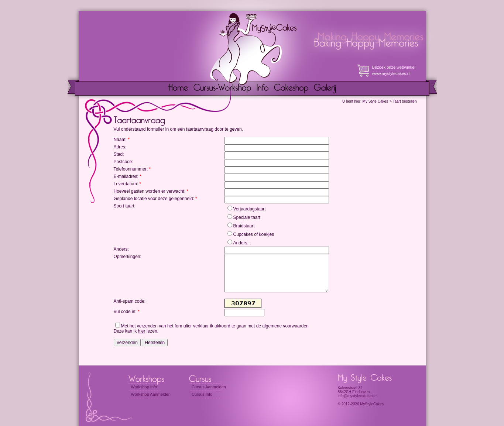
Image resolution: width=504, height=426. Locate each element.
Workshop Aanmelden (151, 394)
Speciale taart (247, 217)
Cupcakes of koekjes (254, 234)
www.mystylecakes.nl (391, 73)
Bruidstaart (244, 226)
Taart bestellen (404, 101)
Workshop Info (144, 387)
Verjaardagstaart (250, 209)
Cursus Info (202, 394)
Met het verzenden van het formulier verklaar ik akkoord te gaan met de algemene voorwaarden (215, 326)
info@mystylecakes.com (358, 396)
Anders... (242, 243)
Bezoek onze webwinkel (394, 67)
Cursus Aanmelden (209, 387)
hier (142, 331)
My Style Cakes (375, 101)
